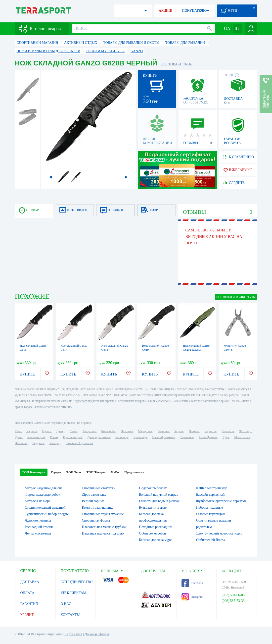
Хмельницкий (36, 437)
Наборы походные (210, 508)
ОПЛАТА (27, 593)
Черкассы (228, 431)
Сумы (19, 437)
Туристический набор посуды (47, 514)
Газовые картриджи (211, 514)
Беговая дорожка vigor (156, 540)
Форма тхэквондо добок (43, 495)
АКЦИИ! (165, 11)
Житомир (245, 431)
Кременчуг (140, 437)
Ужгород (55, 443)
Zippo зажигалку (94, 495)
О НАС (66, 604)
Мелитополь (242, 437)
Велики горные (93, 501)
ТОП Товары (96, 472)
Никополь (21, 443)
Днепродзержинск (99, 437)
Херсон (179, 431)
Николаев (127, 431)
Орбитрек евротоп (153, 533)
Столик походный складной (45, 508)
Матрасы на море (38, 501)
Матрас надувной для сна (44, 488)
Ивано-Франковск (163, 437)
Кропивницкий (72, 437)
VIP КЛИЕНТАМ (74, 593)
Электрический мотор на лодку (219, 533)
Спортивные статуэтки (99, 488)
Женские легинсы (38, 520)
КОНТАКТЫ (70, 615)
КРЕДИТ (27, 615)
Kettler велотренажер (212, 488)
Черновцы (122, 437)
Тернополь (187, 437)
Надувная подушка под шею (103, 533)
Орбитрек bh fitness (211, 540)
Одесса (46, 431)
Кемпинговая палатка (98, 508)
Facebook (192, 583)
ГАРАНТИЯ (29, 604)
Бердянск (38, 443)
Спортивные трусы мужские (103, 514)
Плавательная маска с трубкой (104, 527)
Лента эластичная (38, 533)
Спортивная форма (96, 520)
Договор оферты (97, 634)
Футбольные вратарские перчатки (221, 501)
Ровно (54, 437)
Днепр (60, 431)
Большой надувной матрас (159, 495)
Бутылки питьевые (153, 508)
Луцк (226, 437)
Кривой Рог (108, 431)
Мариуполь (145, 431)
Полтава (194, 431)
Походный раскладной (156, 527)
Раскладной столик (39, 527)
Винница (163, 431)
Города (56, 472)
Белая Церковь (208, 437)
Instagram (192, 597)
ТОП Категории (34, 472)
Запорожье (89, 431)
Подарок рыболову (153, 488)
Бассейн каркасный (210, 495)
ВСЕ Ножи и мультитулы (236, 297)
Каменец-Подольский (79, 443)
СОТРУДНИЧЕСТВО (77, 582)
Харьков (32, 431)
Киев (18, 431)
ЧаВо (115, 472)
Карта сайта (73, 634)
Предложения (134, 472)
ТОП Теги (73, 472)
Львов (73, 431)
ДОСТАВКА (30, 582)
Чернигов (211, 431)
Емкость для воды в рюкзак (159, 501)
